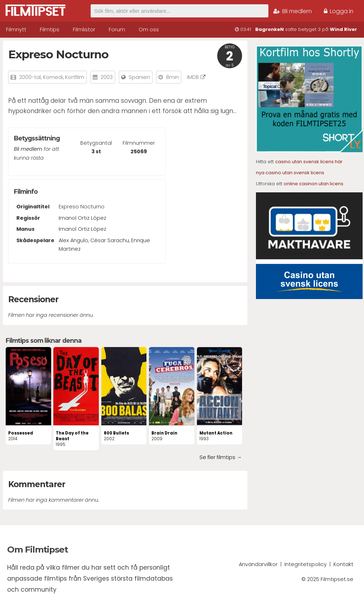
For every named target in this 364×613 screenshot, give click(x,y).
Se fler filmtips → (221, 457)
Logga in (339, 11)
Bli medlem (293, 11)
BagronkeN (269, 29)
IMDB (196, 77)
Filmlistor (84, 30)
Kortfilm (75, 77)
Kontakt (343, 564)
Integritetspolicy (306, 564)
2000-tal (30, 77)
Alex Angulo (73, 240)
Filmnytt (16, 30)
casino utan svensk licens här (309, 162)
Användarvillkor (258, 564)
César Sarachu (110, 240)
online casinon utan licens (314, 184)
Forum (117, 30)
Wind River (343, 29)
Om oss (149, 30)
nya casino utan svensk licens (290, 173)
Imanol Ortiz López (82, 218)
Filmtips (50, 30)
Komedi (53, 77)
